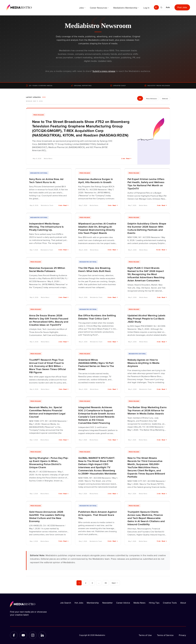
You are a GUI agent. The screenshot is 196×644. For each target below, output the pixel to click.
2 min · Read (126, 158)
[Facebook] (14, 635)
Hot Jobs (79, 603)
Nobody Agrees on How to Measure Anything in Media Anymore (143, 363)
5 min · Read (64, 494)
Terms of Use (145, 635)
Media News (139, 603)
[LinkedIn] (42, 635)
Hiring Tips (154, 603)
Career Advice (123, 603)
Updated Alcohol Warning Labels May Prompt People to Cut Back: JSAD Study (146, 318)
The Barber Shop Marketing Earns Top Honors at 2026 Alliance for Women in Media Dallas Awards (147, 410)
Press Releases (151, 99)
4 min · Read (113, 250)
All (140, 99)
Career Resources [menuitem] (98, 8)
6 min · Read (64, 205)
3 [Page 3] (92, 583)
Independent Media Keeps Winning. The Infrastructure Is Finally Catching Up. (46, 227)
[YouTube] (23, 635)
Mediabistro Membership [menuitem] (125, 8)
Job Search (66, 603)
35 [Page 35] (106, 583)
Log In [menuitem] (146, 8)
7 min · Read (113, 440)
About (183, 603)
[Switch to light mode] (156, 7)
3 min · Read (113, 205)
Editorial (165, 99)
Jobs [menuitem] (81, 8)
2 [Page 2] (86, 583)
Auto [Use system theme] (168, 7)
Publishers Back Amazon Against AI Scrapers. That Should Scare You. (97, 515)
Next (115, 583)
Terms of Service (165, 635)
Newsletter (107, 603)
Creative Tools (170, 603)
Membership (93, 603)
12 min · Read (162, 250)
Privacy (182, 635)
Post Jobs (182, 7)
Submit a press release (104, 71)
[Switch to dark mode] (162, 7)
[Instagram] (33, 635)
